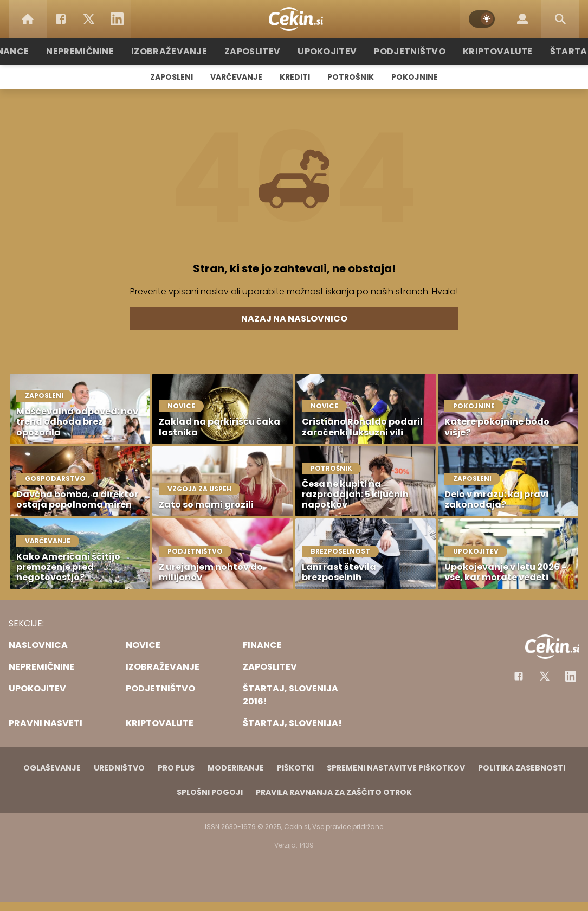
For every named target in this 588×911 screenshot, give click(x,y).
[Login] (522, 19)
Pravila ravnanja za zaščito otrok (334, 792)
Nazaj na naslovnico (294, 319)
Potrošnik (351, 77)
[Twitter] (89, 19)
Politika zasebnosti (522, 768)
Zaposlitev (258, 51)
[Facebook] (61, 19)
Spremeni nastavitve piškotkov (396, 768)
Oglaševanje (52, 768)
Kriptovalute (485, 51)
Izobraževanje (181, 51)
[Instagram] (571, 676)
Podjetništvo (404, 51)
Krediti (295, 77)
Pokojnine (415, 77)
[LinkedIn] (117, 19)
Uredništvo (119, 768)
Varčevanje (236, 77)
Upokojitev (328, 51)
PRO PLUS (176, 768)
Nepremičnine (99, 51)
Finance (32, 51)
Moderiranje (236, 768)
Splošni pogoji (210, 792)
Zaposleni (172, 77)
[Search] (560, 19)
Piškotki (295, 768)
